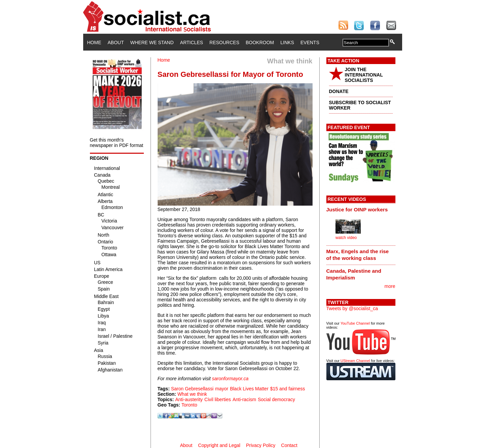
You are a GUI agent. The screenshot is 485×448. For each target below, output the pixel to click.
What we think (192, 394)
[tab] (361, 209)
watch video (346, 238)
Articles (192, 42)
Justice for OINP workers (357, 210)
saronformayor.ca (230, 379)
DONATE (339, 91)
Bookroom (260, 42)
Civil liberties (218, 399)
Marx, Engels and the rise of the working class (358, 255)
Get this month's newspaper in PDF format (117, 143)
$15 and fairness (288, 389)
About (116, 42)
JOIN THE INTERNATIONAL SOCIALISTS (364, 75)
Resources (224, 42)
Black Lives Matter (249, 389)
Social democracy (276, 399)
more (390, 286)
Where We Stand (152, 42)
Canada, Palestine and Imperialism (354, 274)
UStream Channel (355, 361)
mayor (222, 389)
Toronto (189, 405)
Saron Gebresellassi (192, 389)
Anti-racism (244, 399)
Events (310, 42)
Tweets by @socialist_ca (352, 308)
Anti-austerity (189, 399)
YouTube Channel (355, 323)
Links (287, 42)
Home (94, 42)
